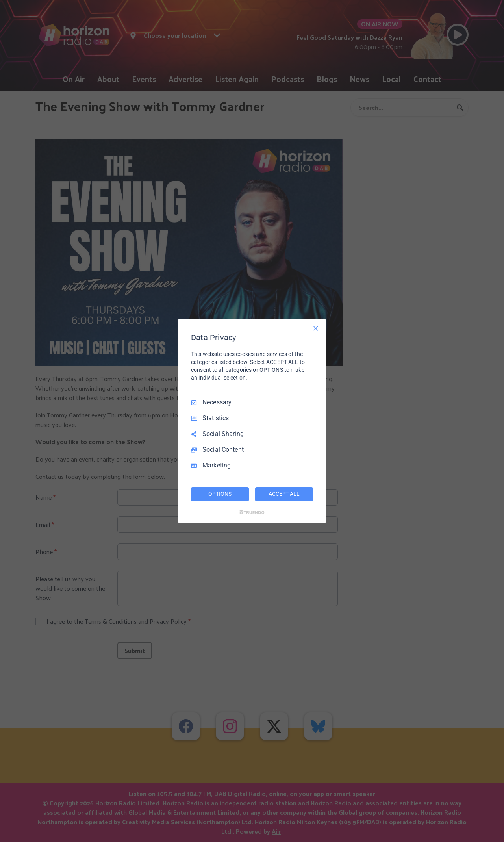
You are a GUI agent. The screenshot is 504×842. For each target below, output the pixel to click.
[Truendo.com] (252, 512)
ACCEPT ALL (284, 494)
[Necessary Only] (316, 328)
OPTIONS (220, 494)
